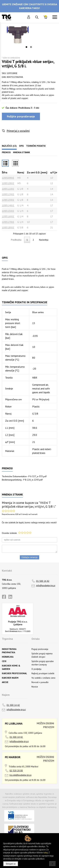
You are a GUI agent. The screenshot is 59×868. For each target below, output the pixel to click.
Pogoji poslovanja (40, 649)
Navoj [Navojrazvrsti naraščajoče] (21, 172)
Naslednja (44, 240)
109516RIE (8, 216)
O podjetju (36, 669)
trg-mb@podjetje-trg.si (21, 775)
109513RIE (8, 200)
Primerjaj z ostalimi (18, 131)
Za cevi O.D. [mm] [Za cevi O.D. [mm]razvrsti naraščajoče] (37, 172)
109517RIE (8, 222)
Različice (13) (9, 146)
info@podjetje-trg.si (46, 585)
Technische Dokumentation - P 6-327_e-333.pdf (24, 476)
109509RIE (8, 178)
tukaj (46, 853)
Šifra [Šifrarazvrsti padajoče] (5, 172)
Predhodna (16, 240)
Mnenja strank (22, 152)
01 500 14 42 (43, 581)
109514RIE (8, 205)
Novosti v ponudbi (40, 682)
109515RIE (8, 211)
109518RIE (8, 227)
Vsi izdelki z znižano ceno (43, 678)
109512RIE (8, 194)
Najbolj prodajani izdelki (43, 673)
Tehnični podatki (36, 146)
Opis (21, 146)
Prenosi (6, 152)
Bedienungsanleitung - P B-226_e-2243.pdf (22, 480)
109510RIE (8, 183)
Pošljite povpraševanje (21, 116)
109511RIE (8, 189)
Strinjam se (11, 864)
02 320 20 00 (16, 771)
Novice (35, 687)
